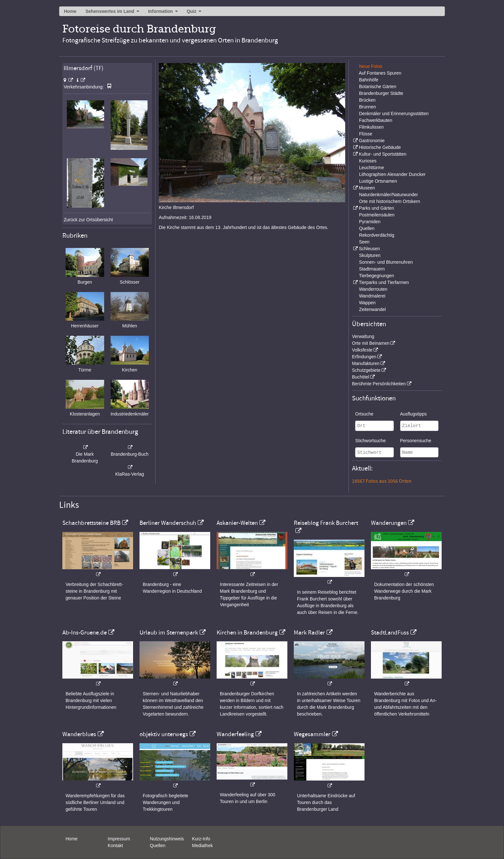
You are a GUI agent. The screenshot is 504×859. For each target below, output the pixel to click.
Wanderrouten (373, 289)
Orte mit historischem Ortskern (390, 201)
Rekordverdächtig (377, 235)
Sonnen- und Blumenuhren (386, 262)
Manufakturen (366, 363)
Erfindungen (364, 357)
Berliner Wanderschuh (168, 523)
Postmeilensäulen (377, 215)
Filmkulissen (371, 127)
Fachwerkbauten (376, 120)
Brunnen (368, 107)
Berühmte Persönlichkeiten (379, 384)
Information (161, 11)
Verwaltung (363, 336)
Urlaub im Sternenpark (169, 633)
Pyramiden (370, 222)
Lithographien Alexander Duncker (392, 174)
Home (70, 11)
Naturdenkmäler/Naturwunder (389, 195)
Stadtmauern (372, 269)
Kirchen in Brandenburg (247, 633)
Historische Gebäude (380, 147)
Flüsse (366, 134)
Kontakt (115, 845)
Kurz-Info (201, 839)
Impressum (119, 839)
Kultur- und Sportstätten (382, 154)
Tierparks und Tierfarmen (384, 282)
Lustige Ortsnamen (378, 181)
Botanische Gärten (378, 87)
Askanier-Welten (237, 523)
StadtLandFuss (390, 633)
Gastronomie (372, 141)
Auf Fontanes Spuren (380, 73)
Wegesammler (312, 734)
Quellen (367, 228)
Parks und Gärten (376, 208)
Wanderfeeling (235, 734)
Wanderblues (79, 734)
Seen (364, 242)
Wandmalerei (372, 296)
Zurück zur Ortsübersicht (88, 220)
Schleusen (369, 249)
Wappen (367, 303)
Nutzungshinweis (167, 839)
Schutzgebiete (366, 370)
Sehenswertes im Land (110, 11)
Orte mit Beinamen (371, 343)
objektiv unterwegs (164, 734)
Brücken (367, 100)
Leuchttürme (372, 168)
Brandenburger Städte (381, 93)
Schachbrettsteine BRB (91, 523)
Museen (367, 188)
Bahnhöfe (369, 80)
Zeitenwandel (372, 309)
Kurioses (368, 161)
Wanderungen (389, 523)
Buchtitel (361, 377)
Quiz (192, 11)
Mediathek (202, 845)
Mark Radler (309, 633)
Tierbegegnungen (377, 276)
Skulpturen (370, 255)
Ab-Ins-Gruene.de (85, 633)
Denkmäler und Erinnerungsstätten (394, 114)
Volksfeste (362, 350)
